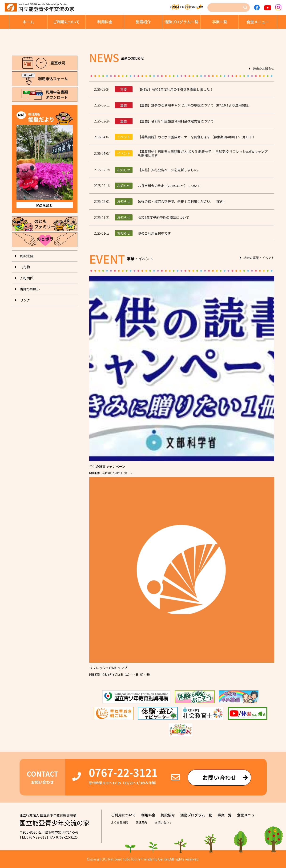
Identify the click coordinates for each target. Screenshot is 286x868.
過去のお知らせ (264, 69)
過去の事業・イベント (259, 258)
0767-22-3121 (123, 772)
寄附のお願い (30, 289)
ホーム (28, 22)
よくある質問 (162, 8)
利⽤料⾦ (105, 22)
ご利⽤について (66, 22)
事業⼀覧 (220, 22)
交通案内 (133, 8)
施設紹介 (143, 22)
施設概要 (27, 256)
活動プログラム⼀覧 (181, 22)
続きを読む (44, 205)
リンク (25, 300)
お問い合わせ (194, 8)
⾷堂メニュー (258, 22)
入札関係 (27, 278)
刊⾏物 (25, 267)
